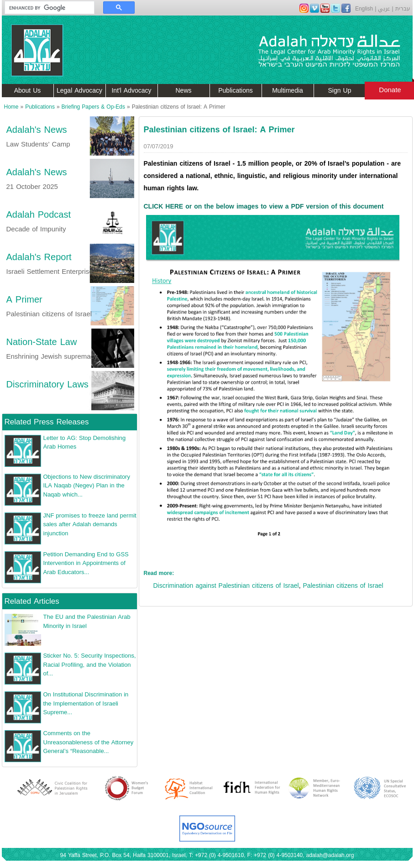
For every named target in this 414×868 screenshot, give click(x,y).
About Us (28, 91)
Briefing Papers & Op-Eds (93, 107)
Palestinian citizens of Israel (343, 586)
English (364, 9)
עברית (403, 9)
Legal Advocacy (79, 91)
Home (11, 107)
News (183, 91)
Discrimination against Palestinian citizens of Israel (226, 586)
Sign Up (340, 91)
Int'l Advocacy (131, 91)
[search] (45, 8)
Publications (236, 91)
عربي (384, 9)
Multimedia (288, 91)
